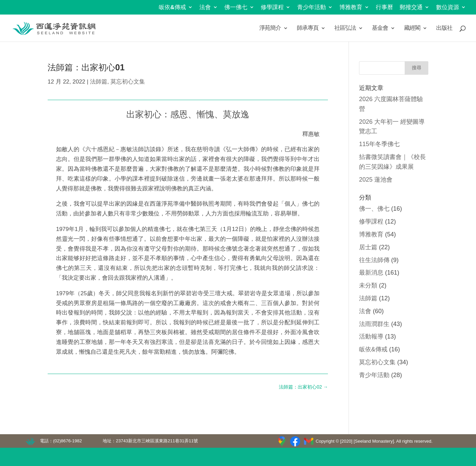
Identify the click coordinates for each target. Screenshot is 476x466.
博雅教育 (351, 7)
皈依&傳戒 (172, 7)
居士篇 (368, 247)
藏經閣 (412, 28)
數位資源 (448, 7)
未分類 (368, 285)
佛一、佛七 (374, 209)
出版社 (444, 28)
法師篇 (99, 82)
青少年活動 (312, 7)
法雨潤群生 (374, 324)
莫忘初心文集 (128, 82)
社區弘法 (345, 28)
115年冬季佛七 (379, 144)
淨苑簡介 (270, 28)
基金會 (380, 28)
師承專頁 (308, 28)
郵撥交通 (411, 7)
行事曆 (385, 7)
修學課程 (272, 7)
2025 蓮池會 (376, 180)
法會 (205, 7)
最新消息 (371, 273)
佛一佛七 (236, 7)
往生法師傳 (374, 260)
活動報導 (371, 336)
